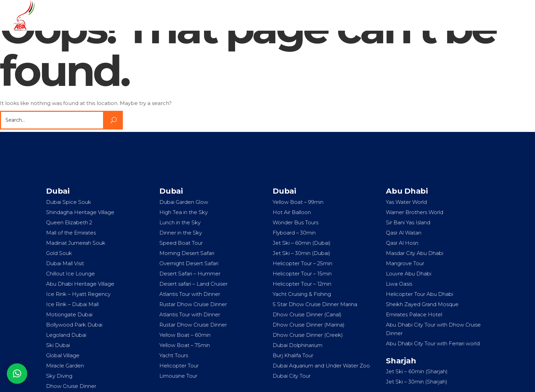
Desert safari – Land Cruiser (193, 284)
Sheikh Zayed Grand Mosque (422, 304)
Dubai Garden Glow (184, 202)
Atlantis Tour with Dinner (190, 294)
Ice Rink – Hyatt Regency (78, 294)
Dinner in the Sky (181, 233)
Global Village (63, 355)
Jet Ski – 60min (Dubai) (302, 243)
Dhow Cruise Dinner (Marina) (309, 325)
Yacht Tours (174, 355)
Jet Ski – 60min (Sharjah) (417, 371)
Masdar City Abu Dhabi (415, 253)
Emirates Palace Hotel (414, 314)
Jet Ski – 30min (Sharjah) (417, 382)
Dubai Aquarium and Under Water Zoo (321, 366)
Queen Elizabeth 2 (69, 222)
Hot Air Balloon (292, 212)
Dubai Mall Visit (65, 263)
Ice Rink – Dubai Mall (72, 304)
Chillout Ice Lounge (70, 274)
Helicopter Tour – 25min (302, 263)
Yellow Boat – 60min (185, 335)
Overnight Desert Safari (189, 263)
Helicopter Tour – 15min (302, 274)
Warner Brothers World (415, 212)
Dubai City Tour (292, 376)
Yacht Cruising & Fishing (302, 294)
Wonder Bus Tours (295, 222)
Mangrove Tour (405, 263)
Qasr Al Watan (404, 233)
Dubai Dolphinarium (298, 345)
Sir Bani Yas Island (408, 222)
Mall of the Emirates (71, 233)
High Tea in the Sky (184, 212)
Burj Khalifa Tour (293, 355)
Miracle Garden (65, 366)
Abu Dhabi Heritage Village (80, 284)
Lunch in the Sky (180, 222)
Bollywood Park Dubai (74, 325)
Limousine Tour (178, 376)
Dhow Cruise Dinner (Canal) (307, 314)
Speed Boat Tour (181, 243)
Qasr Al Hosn (402, 243)
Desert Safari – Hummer (190, 274)
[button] (17, 374)
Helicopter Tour (179, 366)
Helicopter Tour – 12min (302, 284)
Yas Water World (406, 202)
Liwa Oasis (399, 284)
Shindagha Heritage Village (80, 212)
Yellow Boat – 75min (185, 345)
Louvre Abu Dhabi (409, 274)
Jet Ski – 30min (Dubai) (301, 253)
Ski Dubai (58, 345)
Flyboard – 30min (294, 233)
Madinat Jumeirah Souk (76, 243)
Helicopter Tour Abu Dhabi (420, 294)
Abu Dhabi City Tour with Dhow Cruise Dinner (433, 329)
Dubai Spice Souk (69, 202)
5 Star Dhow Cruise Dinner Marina (315, 304)
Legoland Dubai (66, 335)
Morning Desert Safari (187, 253)
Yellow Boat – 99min (298, 202)
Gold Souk (59, 253)
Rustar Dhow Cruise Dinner (193, 304)
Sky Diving (59, 376)
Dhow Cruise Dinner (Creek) (308, 335)
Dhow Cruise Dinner (71, 386)
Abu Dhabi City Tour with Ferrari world (433, 343)
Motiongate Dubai (69, 314)
